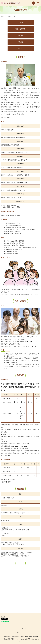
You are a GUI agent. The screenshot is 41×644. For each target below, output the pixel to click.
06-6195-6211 (5, 520)
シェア (3, 617)
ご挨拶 (21, 22)
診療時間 (21, 35)
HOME (3, 17)
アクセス (21, 49)
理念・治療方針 (21, 29)
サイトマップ (21, 632)
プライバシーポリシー (21, 628)
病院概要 (21, 42)
